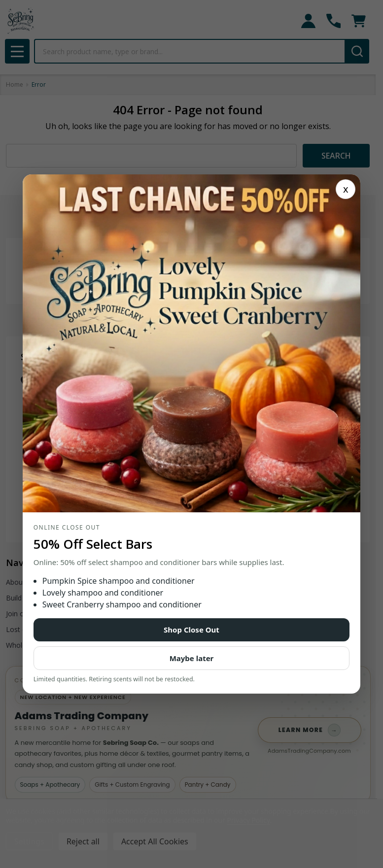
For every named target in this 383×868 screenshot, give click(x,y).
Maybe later (192, 658)
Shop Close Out (191, 630)
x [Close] (346, 189)
